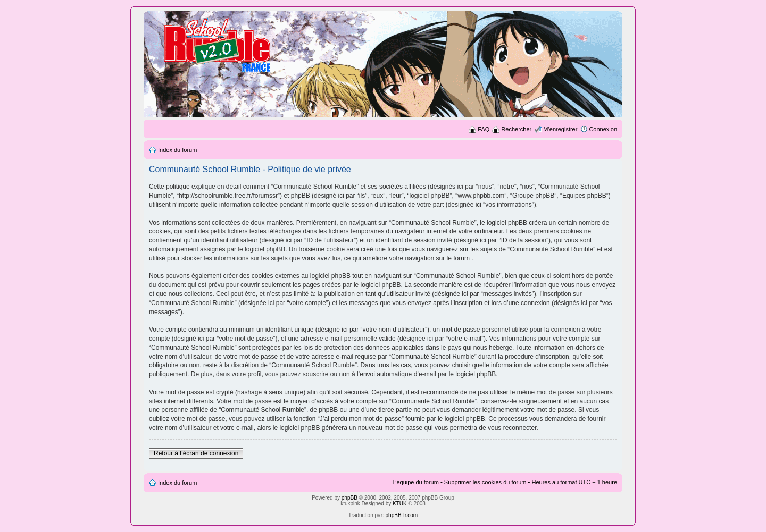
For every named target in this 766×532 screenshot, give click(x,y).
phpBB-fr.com (402, 515)
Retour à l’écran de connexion (196, 453)
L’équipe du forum (415, 482)
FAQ (484, 129)
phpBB (349, 498)
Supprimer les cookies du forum (485, 482)
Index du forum (177, 150)
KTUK (400, 504)
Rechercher (516, 129)
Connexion (603, 129)
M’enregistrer (560, 129)
